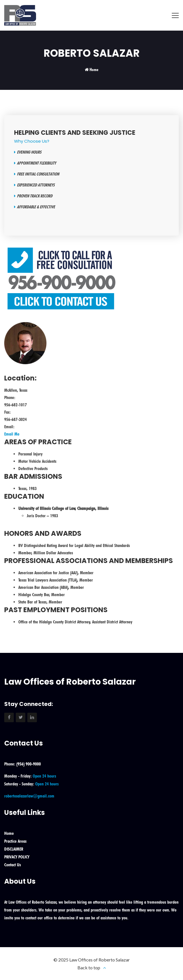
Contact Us (13, 865)
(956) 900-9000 (29, 764)
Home (94, 70)
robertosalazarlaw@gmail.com (29, 796)
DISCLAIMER (14, 849)
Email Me (12, 434)
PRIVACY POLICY (17, 857)
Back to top (89, 968)
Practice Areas (15, 841)
